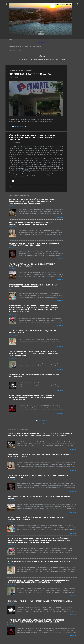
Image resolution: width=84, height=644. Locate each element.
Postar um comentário (17, 187)
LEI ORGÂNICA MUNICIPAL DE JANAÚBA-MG (45, 60)
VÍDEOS (63, 60)
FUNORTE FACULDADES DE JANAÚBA (30, 74)
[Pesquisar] (78, 4)
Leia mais (60, 217)
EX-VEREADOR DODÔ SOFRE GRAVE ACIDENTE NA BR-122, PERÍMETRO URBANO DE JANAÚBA (39, 561)
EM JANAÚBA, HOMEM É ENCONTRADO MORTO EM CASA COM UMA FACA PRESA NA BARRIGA (40, 601)
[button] (62, 74)
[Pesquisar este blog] (42, 51)
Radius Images (46, 424)
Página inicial (24, 60)
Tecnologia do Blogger (42, 421)
